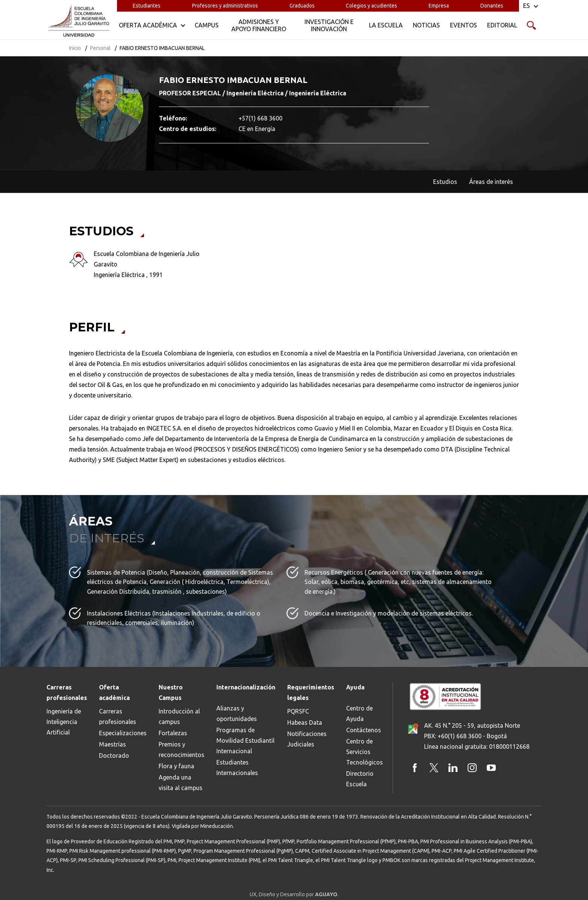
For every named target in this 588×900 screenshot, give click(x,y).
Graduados (302, 6)
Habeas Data (305, 722)
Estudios (445, 182)
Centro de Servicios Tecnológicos (364, 752)
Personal (100, 48)
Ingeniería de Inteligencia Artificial (64, 722)
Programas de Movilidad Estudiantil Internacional (245, 740)
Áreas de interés (491, 182)
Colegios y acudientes (371, 6)
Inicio (75, 48)
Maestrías (112, 744)
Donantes (492, 6)
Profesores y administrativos (225, 6)
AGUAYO (326, 894)
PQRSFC (298, 711)
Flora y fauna (176, 766)
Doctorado (114, 756)
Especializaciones (123, 733)
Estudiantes (147, 6)
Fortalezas (173, 733)
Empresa (439, 6)
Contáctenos (364, 730)
